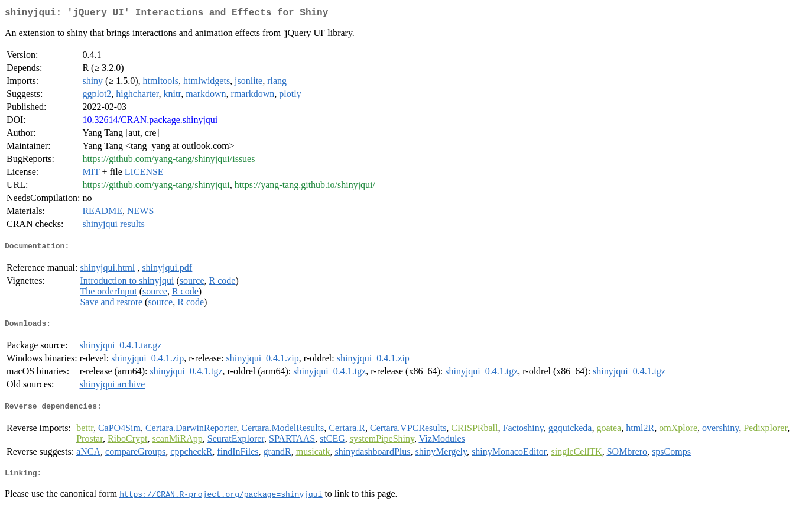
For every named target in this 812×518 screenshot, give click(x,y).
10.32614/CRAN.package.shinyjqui (150, 122)
